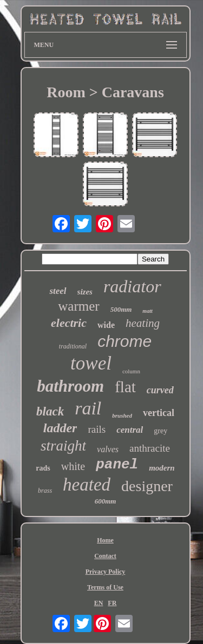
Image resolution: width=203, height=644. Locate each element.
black (50, 411)
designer (147, 486)
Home (105, 540)
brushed (122, 415)
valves (108, 449)
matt (147, 311)
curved (160, 390)
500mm (121, 309)
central (130, 430)
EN (99, 603)
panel (117, 465)
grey (161, 431)
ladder (60, 428)
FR (112, 603)
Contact (105, 556)
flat (125, 387)
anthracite (150, 448)
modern (162, 468)
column (131, 371)
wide (106, 325)
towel (91, 363)
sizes (85, 292)
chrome (125, 341)
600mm (106, 501)
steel (58, 291)
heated (87, 485)
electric (69, 323)
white (73, 466)
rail (88, 408)
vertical (159, 413)
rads (43, 468)
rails (97, 429)
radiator (132, 286)
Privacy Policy (106, 572)
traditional (73, 346)
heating (143, 323)
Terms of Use (105, 587)
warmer (78, 306)
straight (63, 446)
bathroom (70, 386)
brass (45, 491)
